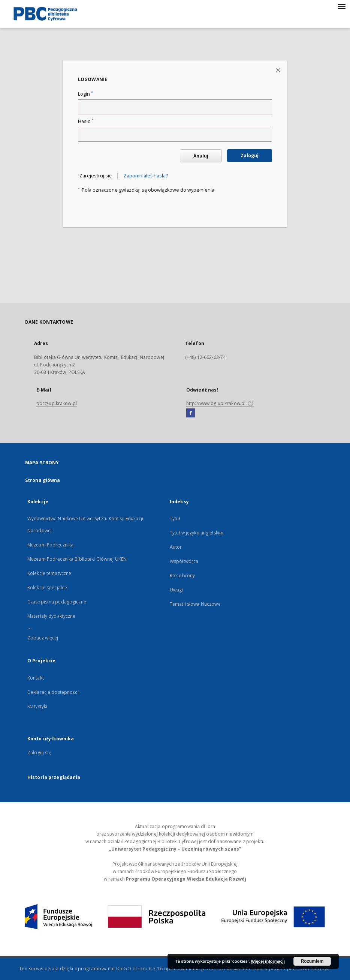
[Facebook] (191, 413)
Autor (176, 547)
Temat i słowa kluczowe (195, 604)
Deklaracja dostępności (53, 692)
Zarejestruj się (96, 176)
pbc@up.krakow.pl (57, 403)
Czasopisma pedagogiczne (57, 602)
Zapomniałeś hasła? (146, 176)
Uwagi (176, 590)
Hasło (86, 121)
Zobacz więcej (43, 638)
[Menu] (341, 6)
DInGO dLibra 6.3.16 (140, 969)
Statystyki (37, 706)
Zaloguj (250, 155)
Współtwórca (184, 561)
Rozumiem (312, 961)
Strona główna (43, 480)
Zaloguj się (39, 753)
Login (85, 94)
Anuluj (201, 156)
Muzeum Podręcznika (50, 545)
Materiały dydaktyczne (52, 616)
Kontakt (36, 678)
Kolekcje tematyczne (49, 573)
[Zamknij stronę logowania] (279, 70)
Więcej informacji (268, 961)
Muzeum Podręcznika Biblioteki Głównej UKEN (77, 559)
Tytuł (175, 519)
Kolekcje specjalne (47, 588)
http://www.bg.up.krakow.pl (220, 403)
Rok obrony (182, 576)
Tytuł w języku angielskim (197, 533)
